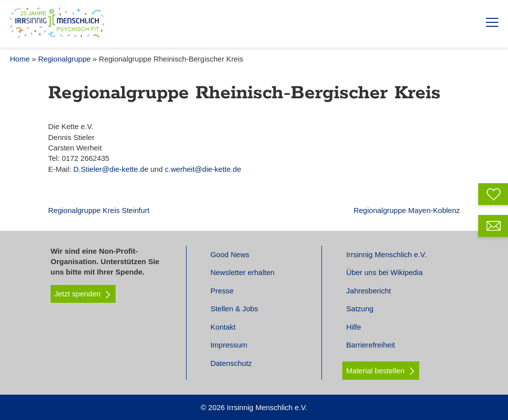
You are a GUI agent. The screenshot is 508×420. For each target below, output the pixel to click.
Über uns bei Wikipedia (384, 272)
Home (20, 59)
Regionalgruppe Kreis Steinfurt (99, 210)
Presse (222, 291)
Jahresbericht (369, 291)
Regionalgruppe (64, 59)
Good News (230, 254)
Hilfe (354, 327)
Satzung (360, 309)
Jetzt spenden (83, 294)
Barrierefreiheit (371, 345)
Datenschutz (231, 363)
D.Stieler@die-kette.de (112, 169)
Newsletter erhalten (242, 272)
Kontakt (223, 327)
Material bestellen (376, 371)
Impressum (229, 345)
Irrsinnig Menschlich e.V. (386, 254)
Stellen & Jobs (234, 309)
